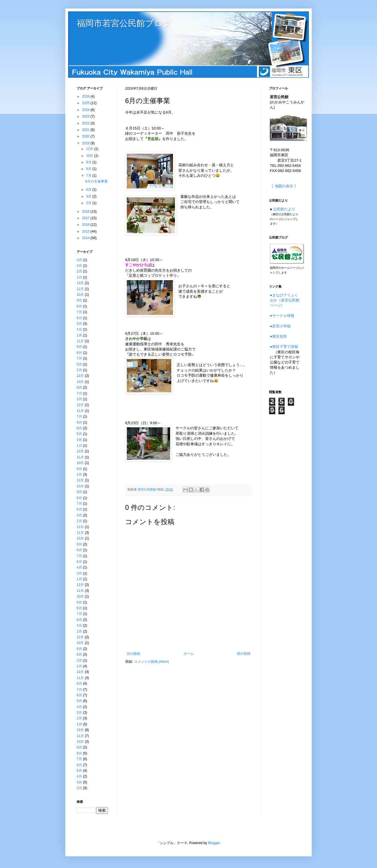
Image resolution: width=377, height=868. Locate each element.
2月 (89, 203)
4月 (79, 260)
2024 (86, 110)
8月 (89, 169)
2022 (86, 123)
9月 (89, 162)
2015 (86, 231)
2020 (86, 136)
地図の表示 (284, 186)
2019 (86, 143)
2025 (86, 103)
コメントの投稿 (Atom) (151, 662)
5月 (79, 324)
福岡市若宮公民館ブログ (124, 23)
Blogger (214, 843)
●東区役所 (278, 336)
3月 (89, 196)
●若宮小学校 (280, 326)
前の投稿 (244, 654)
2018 (86, 212)
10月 (90, 156)
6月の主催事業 (96, 181)
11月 (80, 289)
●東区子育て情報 (284, 347)
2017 (86, 218)
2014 (86, 238)
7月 (89, 176)
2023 (86, 116)
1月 (79, 277)
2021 (86, 130)
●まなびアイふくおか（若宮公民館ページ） (285, 300)
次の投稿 (133, 654)
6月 (89, 190)
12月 (90, 149)
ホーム (189, 654)
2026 (86, 97)
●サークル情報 (282, 316)
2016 (86, 225)
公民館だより (284, 209)
